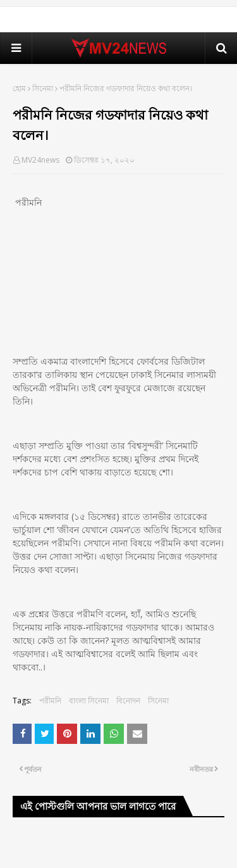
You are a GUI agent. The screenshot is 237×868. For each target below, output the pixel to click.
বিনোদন (128, 701)
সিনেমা (43, 88)
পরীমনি (50, 701)
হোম (19, 88)
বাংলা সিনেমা (89, 701)
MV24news (40, 160)
